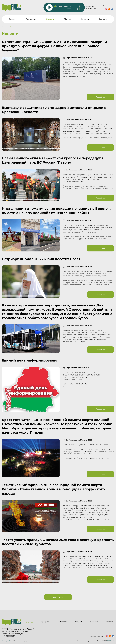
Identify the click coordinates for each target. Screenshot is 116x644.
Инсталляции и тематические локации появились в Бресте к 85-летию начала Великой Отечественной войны (56, 211)
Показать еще (58, 597)
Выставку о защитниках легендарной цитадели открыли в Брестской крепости (54, 110)
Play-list (67, 19)
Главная (12, 19)
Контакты (103, 19)
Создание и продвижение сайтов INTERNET (96, 641)
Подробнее (100, 97)
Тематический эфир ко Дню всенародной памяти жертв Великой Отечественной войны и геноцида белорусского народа (53, 489)
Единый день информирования (30, 360)
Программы (31, 19)
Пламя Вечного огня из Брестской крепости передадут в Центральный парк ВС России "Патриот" (53, 160)
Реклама (85, 19)
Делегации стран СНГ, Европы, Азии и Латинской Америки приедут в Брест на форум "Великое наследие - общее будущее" (54, 46)
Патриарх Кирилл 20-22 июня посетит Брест (41, 259)
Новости (63, 622)
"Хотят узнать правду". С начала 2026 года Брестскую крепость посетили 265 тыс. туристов (58, 542)
